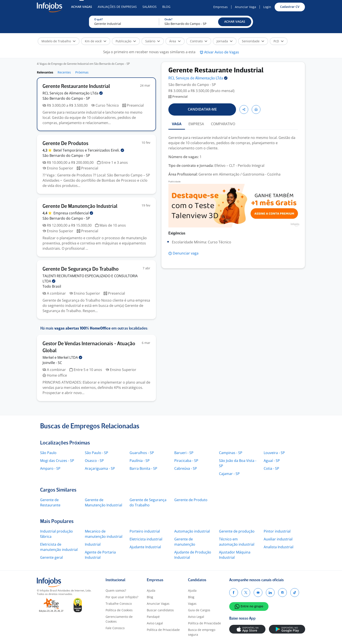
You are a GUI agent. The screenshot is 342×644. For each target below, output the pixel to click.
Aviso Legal (155, 623)
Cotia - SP (271, 468)
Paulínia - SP (140, 461)
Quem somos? (116, 590)
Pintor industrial (277, 531)
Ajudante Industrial (145, 547)
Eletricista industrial (146, 539)
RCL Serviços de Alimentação (73, 93)
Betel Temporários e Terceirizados (89, 150)
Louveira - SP (274, 453)
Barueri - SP (184, 453)
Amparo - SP (50, 468)
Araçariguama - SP (100, 468)
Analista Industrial (279, 547)
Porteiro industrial (145, 531)
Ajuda (151, 590)
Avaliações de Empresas (117, 7)
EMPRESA (196, 124)
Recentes (64, 72)
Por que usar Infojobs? (122, 597)
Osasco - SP (94, 461)
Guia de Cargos (199, 610)
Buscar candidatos (160, 610)
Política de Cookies (119, 610)
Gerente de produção (237, 531)
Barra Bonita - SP (143, 468)
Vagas (192, 604)
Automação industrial (192, 531)
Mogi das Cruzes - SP (57, 461)
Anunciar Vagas (158, 604)
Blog (166, 7)
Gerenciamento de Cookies (119, 619)
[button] (235, 22)
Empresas (221, 7)
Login (267, 7)
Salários (150, 7)
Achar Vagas (82, 7)
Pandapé (153, 617)
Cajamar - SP (229, 474)
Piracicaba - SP (186, 461)
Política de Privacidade (163, 630)
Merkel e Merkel (62, 357)
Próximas (82, 72)
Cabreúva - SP (186, 468)
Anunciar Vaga (245, 7)
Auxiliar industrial (278, 539)
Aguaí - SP (272, 461)
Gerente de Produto (191, 500)
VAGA (177, 124)
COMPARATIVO (223, 124)
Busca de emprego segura (202, 632)
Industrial (93, 544)
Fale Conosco (115, 628)
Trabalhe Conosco (119, 604)
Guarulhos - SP (142, 453)
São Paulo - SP (97, 453)
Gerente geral (51, 557)
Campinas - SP (231, 453)
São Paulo (48, 453)
